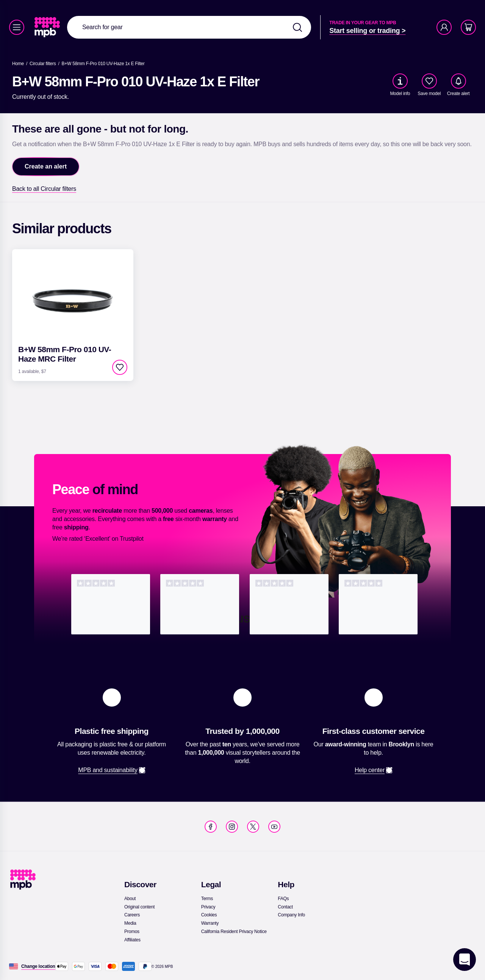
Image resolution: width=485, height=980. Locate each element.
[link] (48, 27)
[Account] (444, 27)
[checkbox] (429, 81)
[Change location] (38, 966)
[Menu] (17, 27)
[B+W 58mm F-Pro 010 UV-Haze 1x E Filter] (103, 64)
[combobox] (189, 27)
